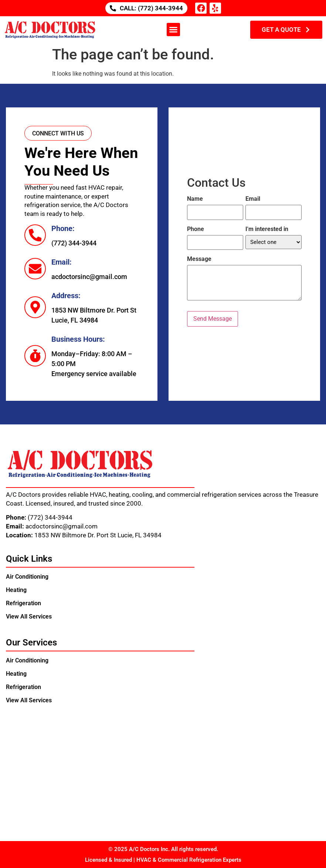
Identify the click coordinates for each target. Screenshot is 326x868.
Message (199, 259)
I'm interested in (267, 229)
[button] (173, 30)
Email (253, 199)
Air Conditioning (27, 577)
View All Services (29, 616)
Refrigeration (23, 603)
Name (195, 199)
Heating (16, 590)
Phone (196, 229)
